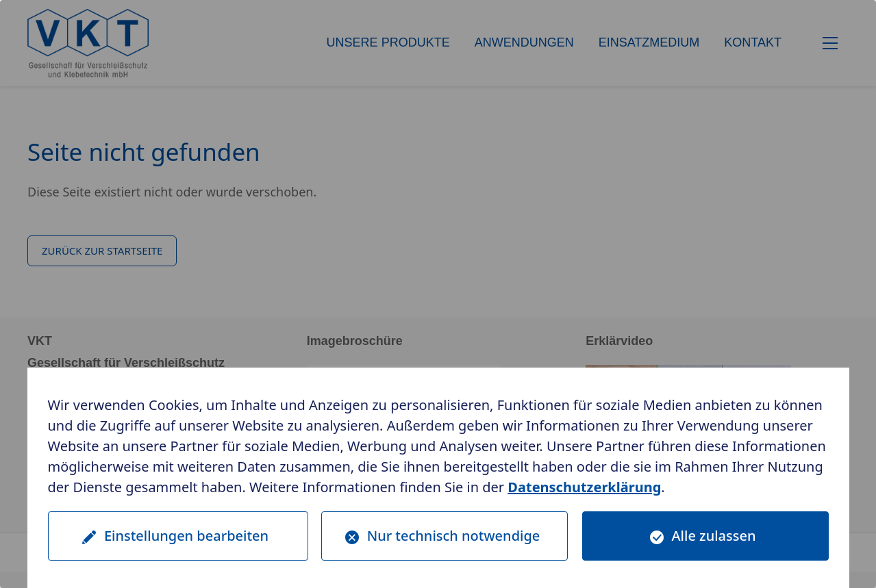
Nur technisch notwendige (454, 536)
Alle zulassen (714, 536)
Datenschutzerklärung (584, 487)
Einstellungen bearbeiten (186, 536)
